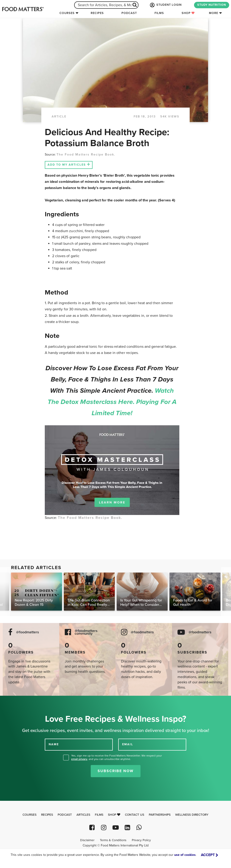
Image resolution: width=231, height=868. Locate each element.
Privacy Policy (141, 840)
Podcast (129, 13)
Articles (83, 815)
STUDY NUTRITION (212, 5)
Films (159, 13)
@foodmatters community (86, 632)
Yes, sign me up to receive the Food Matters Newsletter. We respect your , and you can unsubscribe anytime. (117, 757)
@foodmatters (28, 632)
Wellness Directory (192, 815)
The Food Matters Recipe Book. (86, 154)
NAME (54, 744)
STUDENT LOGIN (165, 5)
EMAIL (128, 744)
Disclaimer (87, 840)
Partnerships (160, 815)
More (214, 13)
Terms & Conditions (113, 840)
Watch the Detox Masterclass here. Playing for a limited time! (112, 402)
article (59, 117)
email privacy (79, 759)
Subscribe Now (116, 771)
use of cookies (185, 855)
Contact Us (135, 815)
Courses (67, 13)
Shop (188, 13)
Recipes (97, 13)
